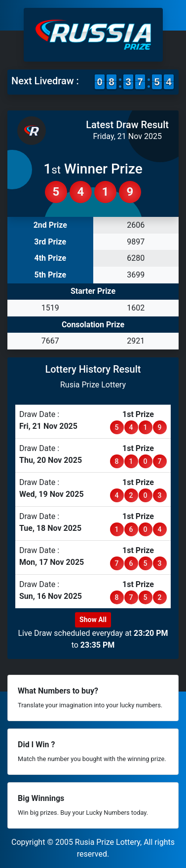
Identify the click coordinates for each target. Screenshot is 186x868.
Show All (93, 620)
